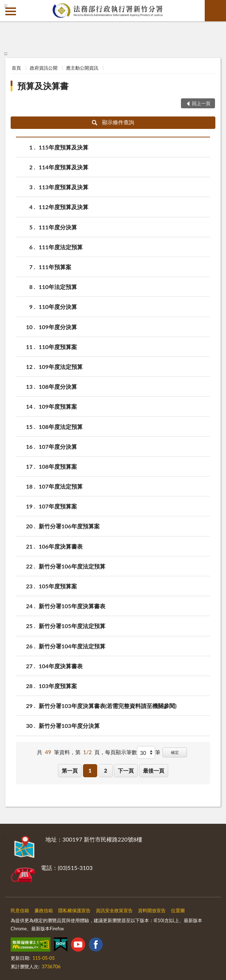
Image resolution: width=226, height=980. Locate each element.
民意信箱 (20, 910)
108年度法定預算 (61, 427)
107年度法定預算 (61, 486)
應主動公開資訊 (82, 68)
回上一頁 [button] (201, 103)
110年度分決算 (58, 307)
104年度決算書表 (61, 666)
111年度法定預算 (61, 247)
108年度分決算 (58, 386)
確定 (175, 752)
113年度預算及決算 (64, 187)
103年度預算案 (58, 686)
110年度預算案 (58, 347)
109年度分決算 (58, 327)
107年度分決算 (58, 447)
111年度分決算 (58, 227)
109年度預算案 (58, 406)
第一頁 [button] (70, 771)
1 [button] (90, 771)
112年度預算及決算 (64, 207)
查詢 (215, 11)
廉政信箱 (44, 910)
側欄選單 (11, 11)
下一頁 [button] (126, 771)
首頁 (16, 68)
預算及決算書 (43, 86)
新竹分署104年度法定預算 (72, 646)
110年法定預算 (58, 287)
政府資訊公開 (44, 68)
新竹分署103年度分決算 (69, 726)
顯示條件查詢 (113, 122)
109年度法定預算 (61, 367)
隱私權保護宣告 (74, 910)
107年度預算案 (58, 506)
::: (6, 5)
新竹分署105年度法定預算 (72, 626)
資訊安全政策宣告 (114, 910)
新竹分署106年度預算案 (69, 526)
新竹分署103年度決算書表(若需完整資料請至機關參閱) (108, 706)
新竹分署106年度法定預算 (72, 566)
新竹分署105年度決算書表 (72, 606)
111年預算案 (55, 267)
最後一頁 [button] (154, 771)
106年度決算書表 (61, 546)
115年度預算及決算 (64, 147)
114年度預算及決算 (64, 167)
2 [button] (106, 771)
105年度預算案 (58, 586)
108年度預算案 (58, 466)
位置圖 (178, 910)
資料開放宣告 (152, 910)
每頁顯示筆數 (121, 752)
